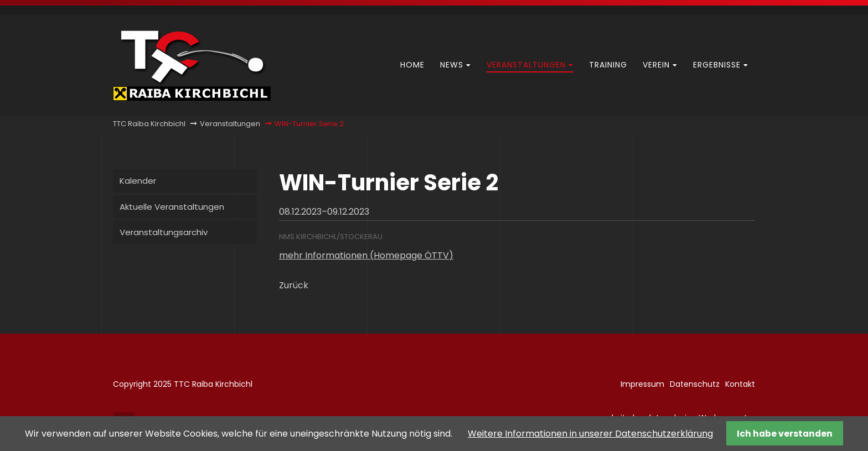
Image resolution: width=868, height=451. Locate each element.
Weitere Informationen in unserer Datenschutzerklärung (590, 434)
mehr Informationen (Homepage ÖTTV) (366, 255)
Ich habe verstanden (785, 434)
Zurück (294, 285)
